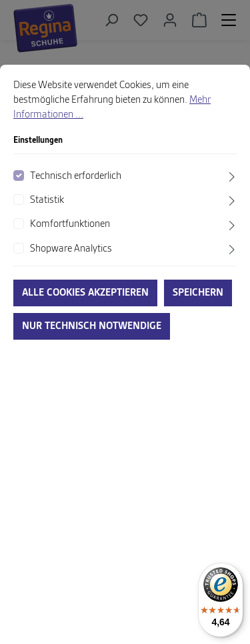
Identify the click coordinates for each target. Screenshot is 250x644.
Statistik (47, 200)
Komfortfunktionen (70, 224)
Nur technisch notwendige (92, 326)
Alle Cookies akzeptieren (85, 293)
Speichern (198, 293)
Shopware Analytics (71, 249)
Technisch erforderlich (76, 176)
